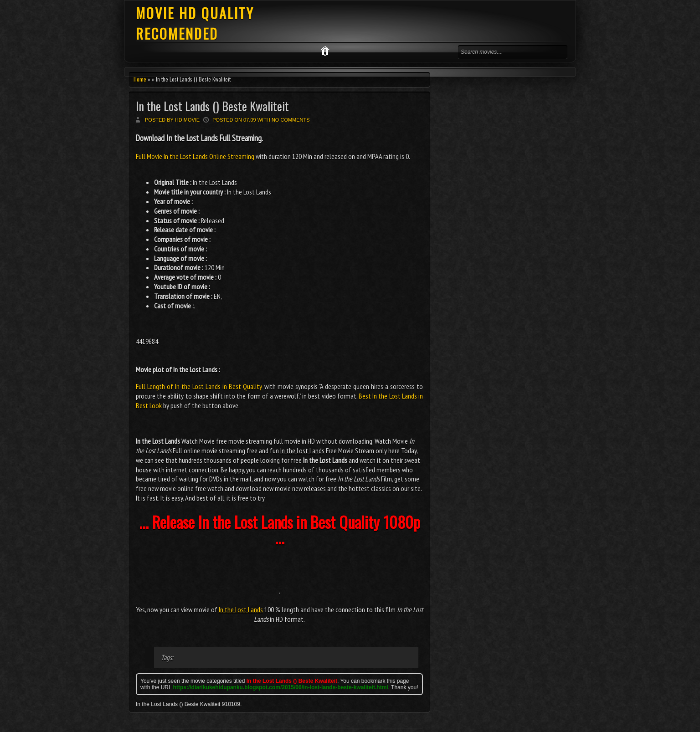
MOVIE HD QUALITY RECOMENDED (195, 23)
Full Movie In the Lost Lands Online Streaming (196, 156)
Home (140, 79)
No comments (291, 120)
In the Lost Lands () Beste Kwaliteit (212, 106)
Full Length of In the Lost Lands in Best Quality (199, 386)
